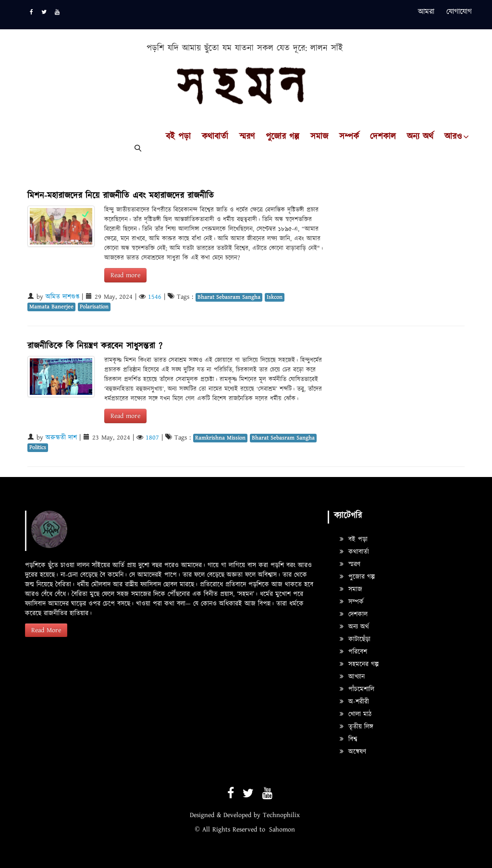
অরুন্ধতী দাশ (61, 438)
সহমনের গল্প (359, 664)
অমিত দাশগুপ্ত (62, 297)
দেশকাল (383, 137)
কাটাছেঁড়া (355, 639)
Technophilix (281, 815)
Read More (46, 630)
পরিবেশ (353, 652)
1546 (155, 297)
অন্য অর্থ (420, 137)
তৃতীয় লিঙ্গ (357, 727)
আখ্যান (352, 677)
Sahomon (282, 830)
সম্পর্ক (349, 137)
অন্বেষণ (353, 752)
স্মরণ (247, 137)
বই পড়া (178, 137)
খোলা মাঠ (356, 714)
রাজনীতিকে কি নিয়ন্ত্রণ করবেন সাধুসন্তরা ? (95, 346)
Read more (125, 275)
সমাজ (319, 137)
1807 (152, 438)
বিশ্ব (348, 739)
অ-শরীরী (354, 702)
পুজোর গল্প (283, 137)
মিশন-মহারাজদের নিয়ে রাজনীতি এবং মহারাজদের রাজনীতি (121, 196)
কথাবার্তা (215, 137)
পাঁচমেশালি (357, 689)
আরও (453, 137)
